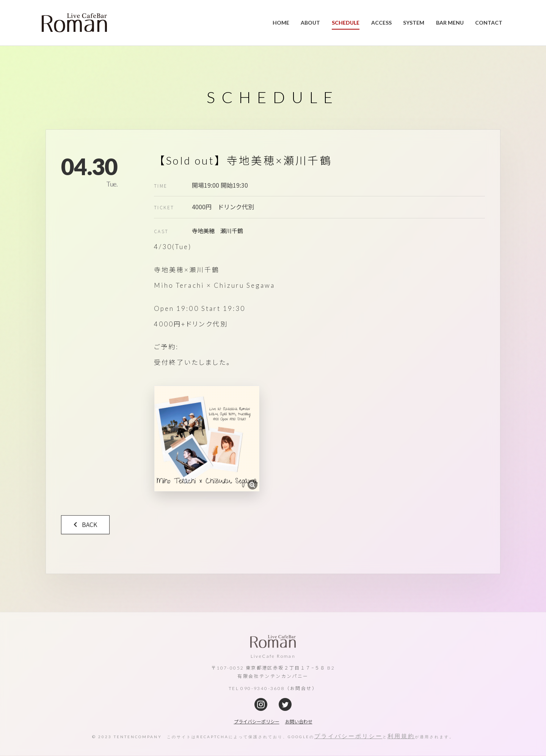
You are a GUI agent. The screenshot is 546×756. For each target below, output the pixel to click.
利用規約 (401, 736)
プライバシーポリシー (348, 736)
